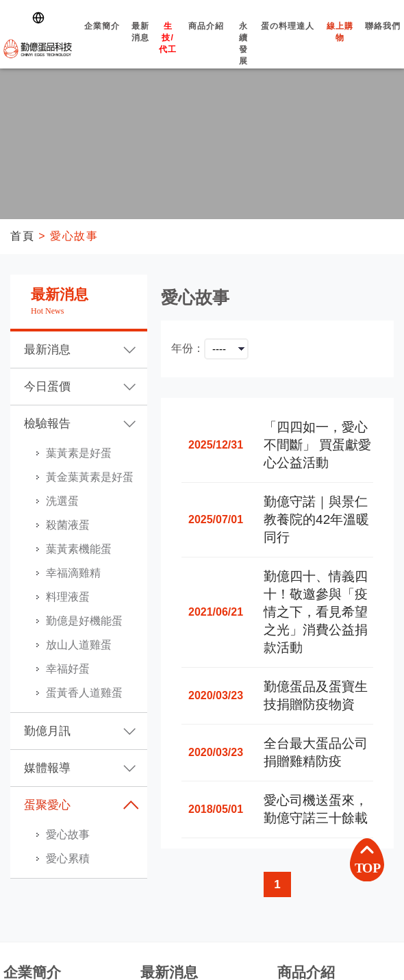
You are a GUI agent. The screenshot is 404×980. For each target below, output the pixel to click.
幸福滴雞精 (73, 573)
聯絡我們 (383, 38)
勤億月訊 (47, 731)
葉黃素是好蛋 (79, 453)
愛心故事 (68, 834)
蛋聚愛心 (47, 805)
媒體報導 (47, 768)
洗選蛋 (62, 501)
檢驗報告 (47, 424)
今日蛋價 (47, 387)
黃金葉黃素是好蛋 (90, 477)
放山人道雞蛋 (79, 645)
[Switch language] (41, 18)
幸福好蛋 (68, 669)
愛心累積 (68, 858)
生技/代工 (168, 50)
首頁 (22, 236)
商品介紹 (206, 38)
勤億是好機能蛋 (84, 621)
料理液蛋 (68, 597)
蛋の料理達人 (288, 38)
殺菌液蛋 (68, 525)
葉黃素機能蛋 (79, 549)
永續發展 (244, 55)
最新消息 (140, 44)
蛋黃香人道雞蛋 (84, 693)
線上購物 (340, 44)
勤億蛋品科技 (38, 49)
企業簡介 (102, 38)
